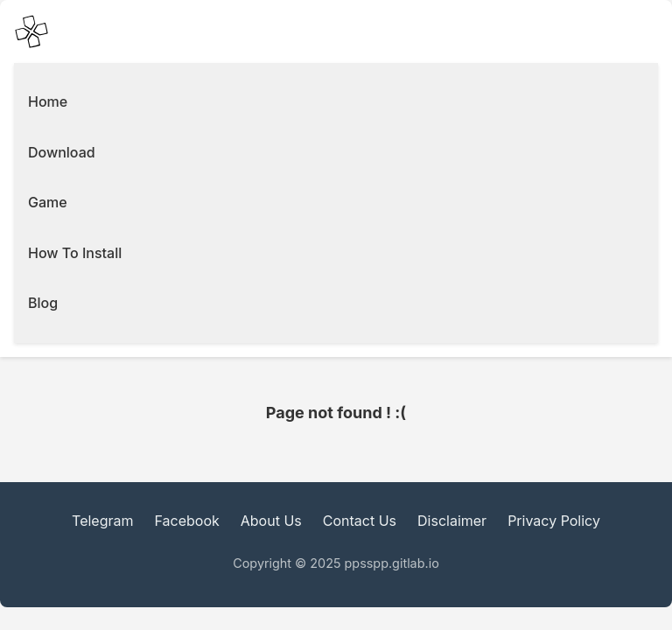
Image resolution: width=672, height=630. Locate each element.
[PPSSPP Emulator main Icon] (31, 31)
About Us (271, 521)
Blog (43, 303)
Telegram (102, 521)
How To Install (75, 253)
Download (62, 152)
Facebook (187, 521)
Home (48, 101)
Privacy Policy (554, 521)
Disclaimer (452, 521)
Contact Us (360, 521)
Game (48, 202)
